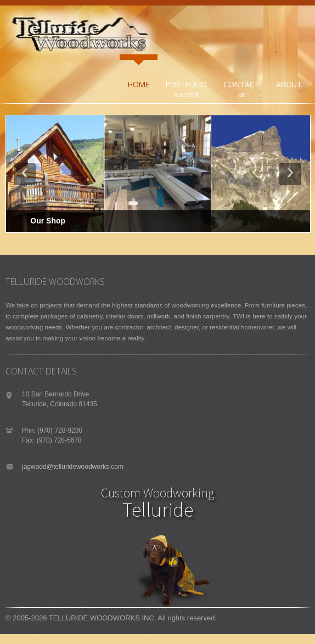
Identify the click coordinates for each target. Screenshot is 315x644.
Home (139, 84)
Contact (241, 84)
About (289, 84)
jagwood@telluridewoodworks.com (73, 467)
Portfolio (184, 78)
